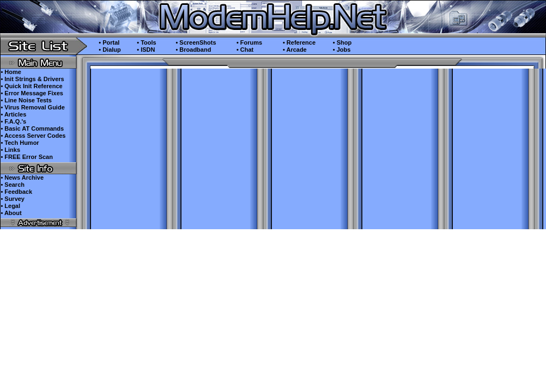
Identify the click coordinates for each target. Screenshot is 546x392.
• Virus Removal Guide (32, 107)
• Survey (13, 199)
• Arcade (295, 50)
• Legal (10, 206)
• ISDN (146, 50)
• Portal (109, 42)
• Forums (249, 42)
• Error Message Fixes (32, 93)
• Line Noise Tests (26, 100)
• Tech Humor (20, 143)
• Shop (342, 42)
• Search (13, 185)
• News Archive (22, 177)
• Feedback (16, 192)
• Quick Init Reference (31, 86)
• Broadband (193, 50)
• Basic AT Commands (32, 128)
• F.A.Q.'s (13, 121)
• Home (11, 72)
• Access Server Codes (33, 136)
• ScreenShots (196, 42)
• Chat (245, 50)
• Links (10, 150)
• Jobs (342, 50)
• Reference (299, 42)
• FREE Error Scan (27, 157)
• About (11, 213)
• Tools (146, 42)
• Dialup (110, 50)
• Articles (13, 114)
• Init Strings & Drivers (32, 79)
